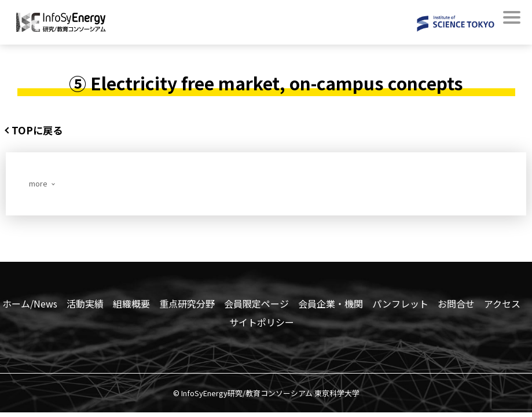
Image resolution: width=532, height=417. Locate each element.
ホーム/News (30, 305)
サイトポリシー (262, 324)
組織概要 (131, 305)
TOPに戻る (41, 131)
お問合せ (456, 305)
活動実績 (85, 305)
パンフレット (400, 305)
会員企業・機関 (331, 305)
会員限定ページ (256, 305)
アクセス (502, 305)
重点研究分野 (187, 305)
